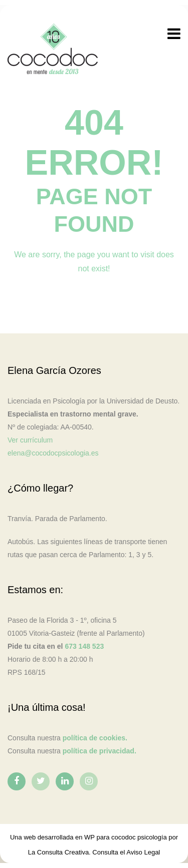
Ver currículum (30, 440)
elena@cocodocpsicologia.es (53, 453)
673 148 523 (84, 646)
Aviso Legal (143, 852)
